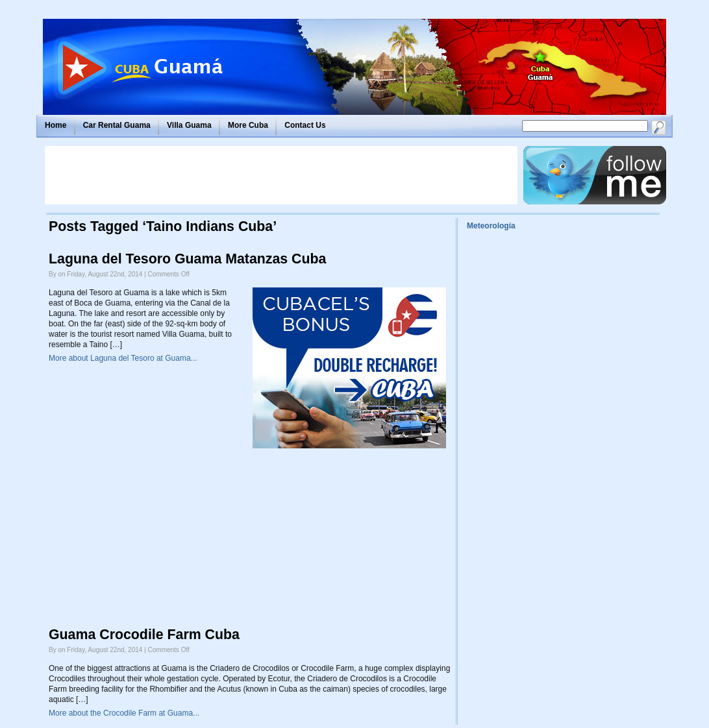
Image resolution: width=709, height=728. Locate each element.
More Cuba (248, 125)
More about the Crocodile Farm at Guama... (124, 713)
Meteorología (491, 226)
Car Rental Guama (117, 125)
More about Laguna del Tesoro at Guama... (123, 358)
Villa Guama (189, 125)
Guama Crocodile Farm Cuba (144, 635)
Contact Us (305, 125)
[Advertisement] (281, 175)
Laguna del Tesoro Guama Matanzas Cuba (187, 259)
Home (56, 125)
